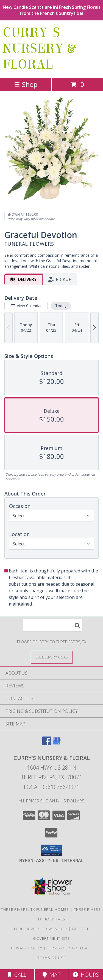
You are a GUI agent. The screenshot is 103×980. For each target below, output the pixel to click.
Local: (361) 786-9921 (52, 787)
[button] (51, 850)
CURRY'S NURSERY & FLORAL (39, 49)
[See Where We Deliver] (52, 657)
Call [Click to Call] (17, 975)
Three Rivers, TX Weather (40, 929)
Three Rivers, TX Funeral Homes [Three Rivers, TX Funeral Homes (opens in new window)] (35, 909)
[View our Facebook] (47, 744)
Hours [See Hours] (86, 975)
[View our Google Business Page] (57, 744)
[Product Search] (53, 625)
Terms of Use (52, 958)
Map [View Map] (52, 975)
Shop (26, 84)
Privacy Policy (27, 948)
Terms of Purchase (68, 948)
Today (61, 306)
